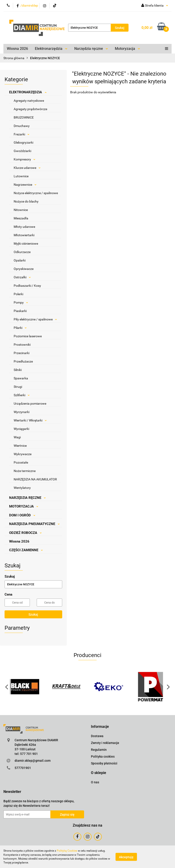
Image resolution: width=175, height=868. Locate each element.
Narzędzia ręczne (91, 49)
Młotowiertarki (24, 235)
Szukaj (33, 614)
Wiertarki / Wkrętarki (30, 420)
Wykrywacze (23, 454)
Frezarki (22, 134)
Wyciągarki (21, 429)
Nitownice (21, 210)
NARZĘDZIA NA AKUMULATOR (35, 479)
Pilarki (20, 328)
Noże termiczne (25, 471)
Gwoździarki (22, 151)
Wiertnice (20, 446)
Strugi (18, 387)
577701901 (23, 768)
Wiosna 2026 (17, 49)
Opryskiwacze (24, 269)
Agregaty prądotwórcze (30, 109)
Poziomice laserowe (28, 336)
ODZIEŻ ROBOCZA (25, 533)
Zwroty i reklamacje (105, 743)
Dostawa (97, 736)
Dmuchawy (22, 126)
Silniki (18, 370)
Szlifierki (22, 395)
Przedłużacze (23, 361)
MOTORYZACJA (24, 506)
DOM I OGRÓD (22, 515)
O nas (95, 782)
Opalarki (20, 260)
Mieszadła (21, 218)
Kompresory (24, 159)
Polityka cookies (103, 756)
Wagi (17, 437)
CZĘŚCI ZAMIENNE (26, 550)
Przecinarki (22, 353)
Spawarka (21, 378)
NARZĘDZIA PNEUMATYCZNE (34, 524)
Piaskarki (20, 311)
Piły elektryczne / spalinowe (35, 319)
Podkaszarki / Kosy (27, 286)
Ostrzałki (22, 277)
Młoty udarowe (24, 227)
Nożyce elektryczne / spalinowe (36, 193)
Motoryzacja (127, 49)
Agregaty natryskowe (29, 101)
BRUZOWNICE (24, 117)
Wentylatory (22, 488)
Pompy (21, 302)
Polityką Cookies (67, 851)
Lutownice (21, 176)
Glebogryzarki (23, 142)
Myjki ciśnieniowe (26, 244)
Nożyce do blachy (26, 201)
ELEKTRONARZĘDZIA (28, 92)
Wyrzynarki (22, 412)
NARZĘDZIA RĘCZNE (27, 498)
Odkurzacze (22, 252)
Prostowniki (22, 345)
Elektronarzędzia (51, 49)
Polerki (18, 294)
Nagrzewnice (25, 185)
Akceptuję (126, 857)
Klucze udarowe (27, 168)
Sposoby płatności (104, 763)
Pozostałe (21, 462)
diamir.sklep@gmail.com (33, 761)
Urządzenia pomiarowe (30, 404)
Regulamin (99, 750)
